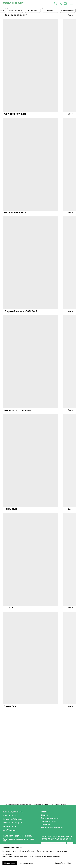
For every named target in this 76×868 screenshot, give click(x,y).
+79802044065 (9, 815)
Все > (70, 15)
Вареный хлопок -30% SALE (21, 311)
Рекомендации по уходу (52, 827)
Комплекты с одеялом (17, 410)
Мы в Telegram (9, 830)
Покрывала (10, 509)
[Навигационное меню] (72, 3)
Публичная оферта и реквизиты (17, 836)
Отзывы (44, 815)
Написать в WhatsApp (13, 819)
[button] (55, 3)
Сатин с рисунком (15, 114)
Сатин (11, 608)
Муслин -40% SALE (15, 212)
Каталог (45, 812)
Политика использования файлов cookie (18, 840)
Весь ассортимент (16, 15)
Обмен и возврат (48, 821)
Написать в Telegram (12, 823)
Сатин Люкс (11, 706)
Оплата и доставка (50, 818)
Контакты (45, 824)
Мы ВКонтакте (9, 826)
